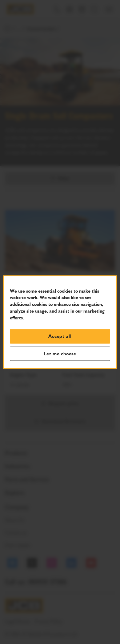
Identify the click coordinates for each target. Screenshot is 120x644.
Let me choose (60, 354)
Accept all (60, 336)
